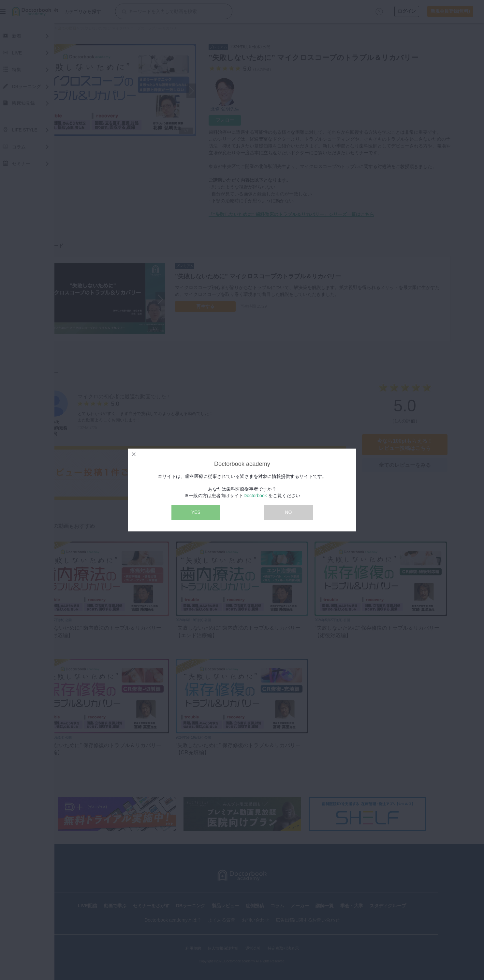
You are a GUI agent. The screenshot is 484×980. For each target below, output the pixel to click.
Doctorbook (255, 496)
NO (288, 512)
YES (196, 512)
